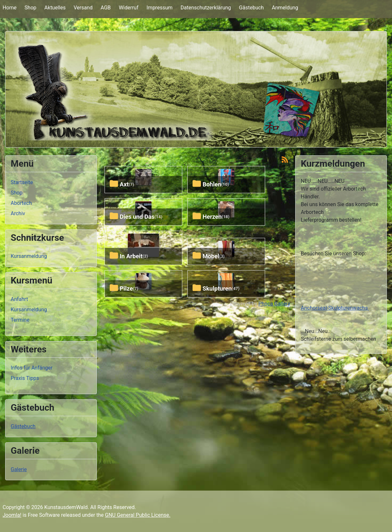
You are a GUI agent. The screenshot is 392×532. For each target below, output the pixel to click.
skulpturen (217, 288)
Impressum (160, 8)
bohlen (212, 184)
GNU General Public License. (138, 515)
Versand (83, 8)
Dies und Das (137, 217)
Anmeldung (285, 8)
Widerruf (129, 8)
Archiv (18, 213)
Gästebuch (251, 8)
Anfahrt (19, 299)
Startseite (22, 182)
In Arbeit (131, 256)
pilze (126, 288)
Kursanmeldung (29, 256)
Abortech (21, 203)
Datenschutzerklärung (206, 8)
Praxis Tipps (25, 378)
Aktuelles (55, 8)
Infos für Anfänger (32, 368)
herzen (212, 217)
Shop (30, 8)
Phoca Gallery (274, 304)
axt (124, 184)
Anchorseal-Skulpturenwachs (335, 308)
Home (10, 8)
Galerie (19, 469)
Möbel (211, 256)
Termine (20, 320)
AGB (106, 8)
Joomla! (12, 515)
